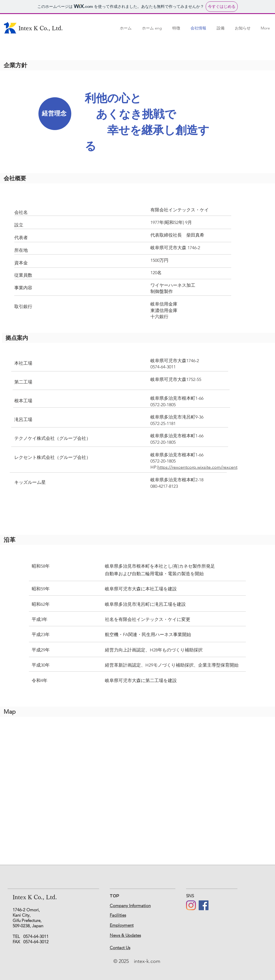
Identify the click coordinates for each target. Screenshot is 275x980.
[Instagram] (191, 905)
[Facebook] (204, 905)
